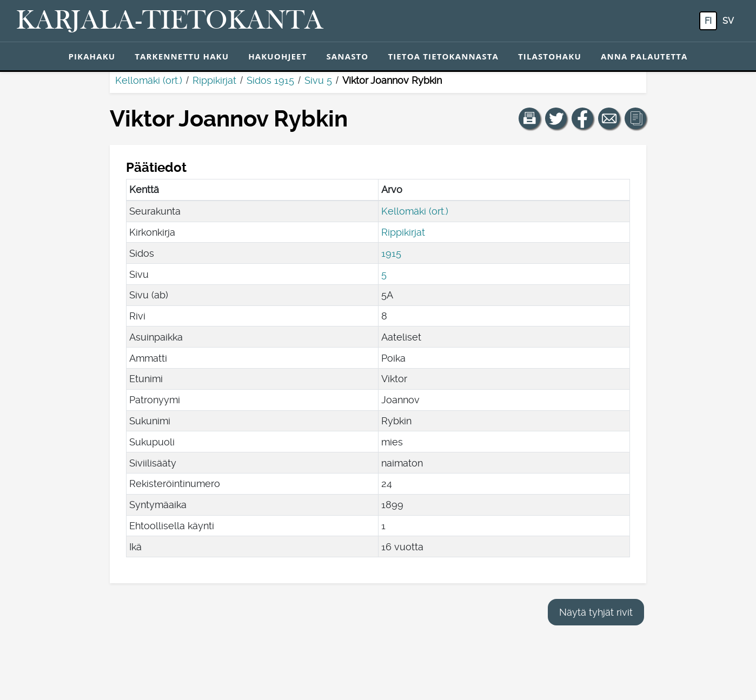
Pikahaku (92, 56)
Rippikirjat (214, 80)
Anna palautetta (644, 56)
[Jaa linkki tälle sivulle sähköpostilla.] (609, 118)
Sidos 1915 (270, 80)
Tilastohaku (550, 56)
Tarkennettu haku (182, 56)
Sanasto (347, 56)
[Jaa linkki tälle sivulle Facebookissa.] (582, 118)
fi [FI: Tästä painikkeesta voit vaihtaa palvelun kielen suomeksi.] (708, 21)
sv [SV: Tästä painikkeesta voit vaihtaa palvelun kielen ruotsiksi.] (728, 21)
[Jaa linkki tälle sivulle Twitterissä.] (556, 118)
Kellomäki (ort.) (149, 80)
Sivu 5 (318, 80)
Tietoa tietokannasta (443, 56)
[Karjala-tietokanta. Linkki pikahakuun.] (170, 21)
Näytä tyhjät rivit (596, 612)
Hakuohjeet (277, 56)
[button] (529, 118)
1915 (391, 253)
